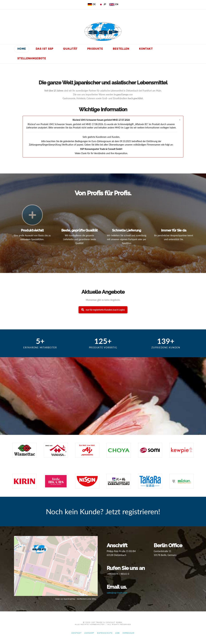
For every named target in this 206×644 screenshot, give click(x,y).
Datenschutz (105, 633)
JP (103, 4)
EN (114, 4)
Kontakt (77, 633)
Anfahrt (89, 633)
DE (92, 4)
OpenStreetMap (69, 599)
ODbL (94, 599)
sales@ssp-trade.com (117, 593)
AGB (117, 633)
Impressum (128, 633)
